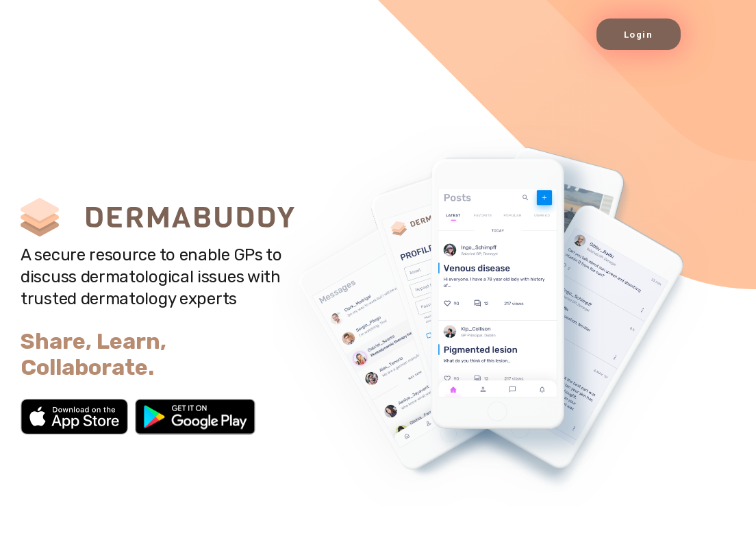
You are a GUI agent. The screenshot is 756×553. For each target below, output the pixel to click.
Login (639, 35)
